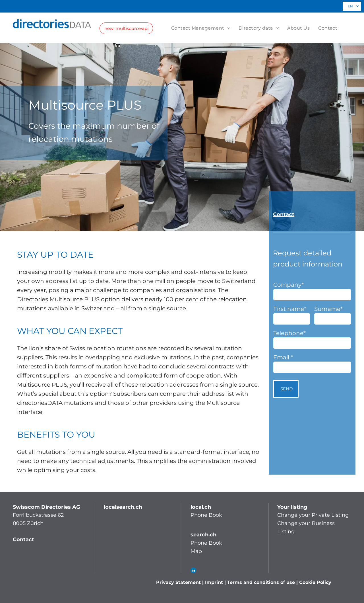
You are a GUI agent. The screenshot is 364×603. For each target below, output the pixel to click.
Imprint (214, 582)
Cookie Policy (315, 582)
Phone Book (206, 515)
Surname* (328, 309)
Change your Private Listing (313, 515)
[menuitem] (205, 28)
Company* (289, 285)
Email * (283, 357)
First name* (290, 309)
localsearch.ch (123, 507)
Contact (284, 214)
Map (196, 551)
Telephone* (289, 333)
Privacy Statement (178, 582)
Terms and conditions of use (261, 582)
